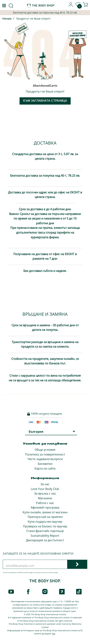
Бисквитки (45, 464)
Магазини (45, 498)
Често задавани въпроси (45, 459)
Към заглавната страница (45, 101)
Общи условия (45, 450)
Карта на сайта (45, 468)
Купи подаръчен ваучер (45, 522)
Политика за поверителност (45, 454)
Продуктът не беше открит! (33, 19)
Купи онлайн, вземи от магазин (45, 512)
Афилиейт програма (45, 507)
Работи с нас (45, 503)
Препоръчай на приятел (45, 517)
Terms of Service (49, 573)
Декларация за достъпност (45, 540)
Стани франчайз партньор (45, 531)
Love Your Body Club (45, 489)
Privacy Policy (37, 573)
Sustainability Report (45, 536)
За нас (45, 484)
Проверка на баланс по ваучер (45, 526)
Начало (7, 19)
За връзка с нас (45, 493)
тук (54, 634)
